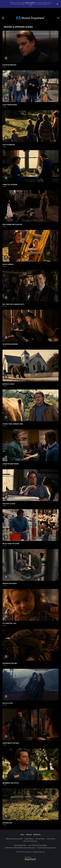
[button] (31, 46)
